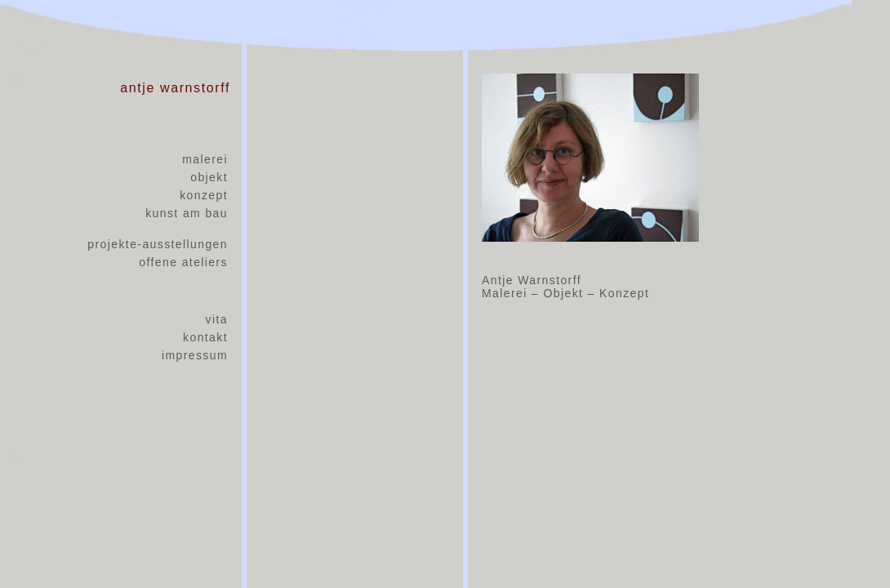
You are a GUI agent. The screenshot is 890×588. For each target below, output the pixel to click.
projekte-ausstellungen (158, 244)
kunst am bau (187, 213)
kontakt (205, 337)
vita (217, 319)
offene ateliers (183, 262)
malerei (205, 159)
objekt (209, 177)
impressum (195, 355)
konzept (204, 195)
